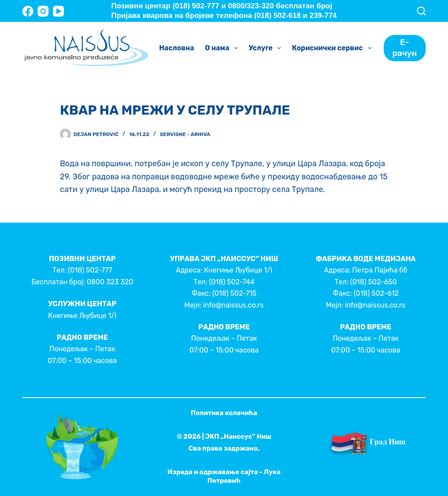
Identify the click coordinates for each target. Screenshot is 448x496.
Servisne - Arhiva (185, 134)
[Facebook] (28, 11)
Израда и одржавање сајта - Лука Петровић (224, 476)
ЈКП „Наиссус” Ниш (238, 437)
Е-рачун (405, 48)
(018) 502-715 (234, 293)
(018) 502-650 (373, 282)
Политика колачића (224, 413)
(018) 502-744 (232, 282)
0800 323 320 (110, 282)
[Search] (421, 11)
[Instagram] (43, 11)
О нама (223, 48)
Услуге (266, 48)
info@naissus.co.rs (233, 305)
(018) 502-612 (376, 293)
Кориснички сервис (333, 48)
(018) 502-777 (90, 270)
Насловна (177, 48)
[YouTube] (58, 11)
